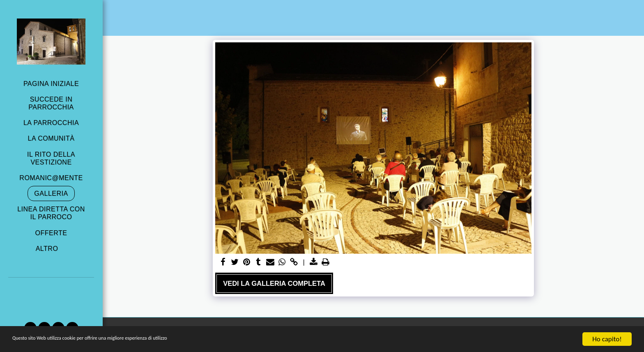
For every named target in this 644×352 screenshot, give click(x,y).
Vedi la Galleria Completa (274, 283)
